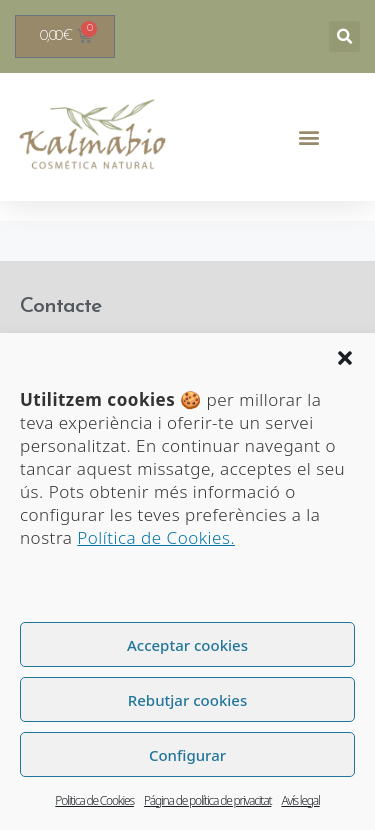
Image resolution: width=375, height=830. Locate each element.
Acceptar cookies (187, 645)
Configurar (187, 755)
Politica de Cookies (94, 800)
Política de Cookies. (156, 537)
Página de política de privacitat (207, 800)
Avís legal (300, 800)
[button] (345, 358)
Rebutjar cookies (187, 700)
